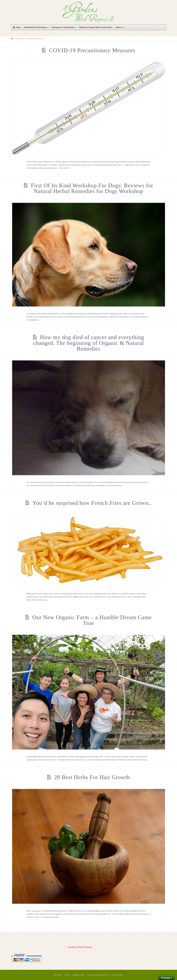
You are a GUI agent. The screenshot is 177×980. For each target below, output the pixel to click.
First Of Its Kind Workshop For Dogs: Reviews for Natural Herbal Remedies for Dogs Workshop (92, 188)
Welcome (58, 975)
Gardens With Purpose (80, 947)
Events (68, 975)
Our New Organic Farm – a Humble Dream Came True (92, 620)
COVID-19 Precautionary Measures (92, 50)
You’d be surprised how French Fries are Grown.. (92, 503)
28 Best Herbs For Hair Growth (92, 777)
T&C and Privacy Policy (98, 975)
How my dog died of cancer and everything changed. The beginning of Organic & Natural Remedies (89, 343)
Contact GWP (117, 975)
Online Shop (79, 975)
